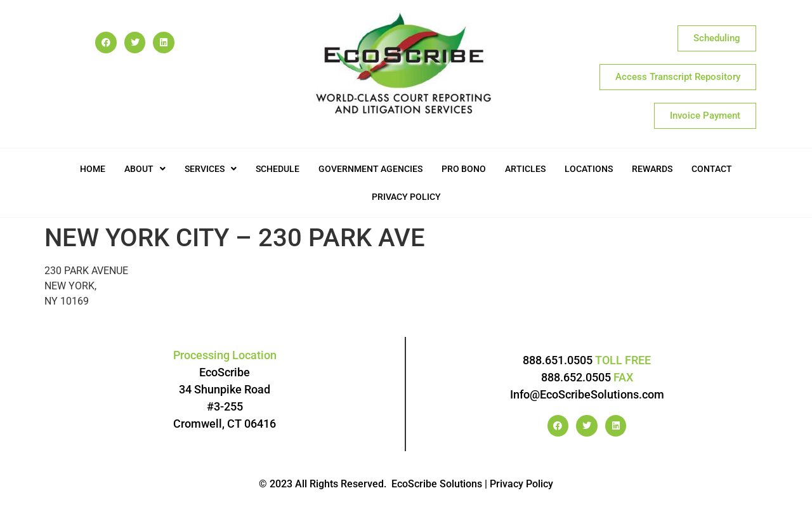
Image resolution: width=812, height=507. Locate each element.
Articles (525, 169)
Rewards (652, 169)
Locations (589, 169)
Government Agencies (370, 169)
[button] (145, 169)
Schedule (278, 169)
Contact (712, 169)
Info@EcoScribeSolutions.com (587, 394)
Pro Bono (464, 169)
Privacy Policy (406, 197)
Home (93, 169)
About (145, 169)
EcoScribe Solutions (437, 484)
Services (211, 169)
